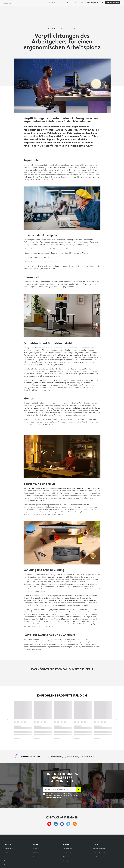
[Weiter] (116, 721)
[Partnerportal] (67, 861)
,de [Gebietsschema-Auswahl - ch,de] (115, 2)
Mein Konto (111, 6)
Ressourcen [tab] (63, 6)
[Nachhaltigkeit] (38, 849)
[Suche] (102, 6)
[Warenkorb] (116, 6)
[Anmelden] (79, 790)
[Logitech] (16, 6)
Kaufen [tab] (31, 6)
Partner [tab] (75, 6)
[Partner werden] (68, 853)
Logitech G (84, 2)
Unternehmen (93, 2)
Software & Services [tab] (46, 6)
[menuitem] (53, 12)
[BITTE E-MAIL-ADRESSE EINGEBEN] (60, 790)
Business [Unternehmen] (7, 12)
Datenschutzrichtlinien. (54, 798)
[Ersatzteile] (96, 857)
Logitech (76, 2)
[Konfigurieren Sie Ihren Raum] (92, 12)
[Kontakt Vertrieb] (113, 12)
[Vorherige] (8, 721)
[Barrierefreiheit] (38, 857)
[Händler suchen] (68, 849)
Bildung (101, 2)
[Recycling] (36, 853)
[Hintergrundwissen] (56, 756)
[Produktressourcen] (72, 756)
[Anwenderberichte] (88, 756)
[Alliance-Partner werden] (70, 857)
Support (107, 2)
